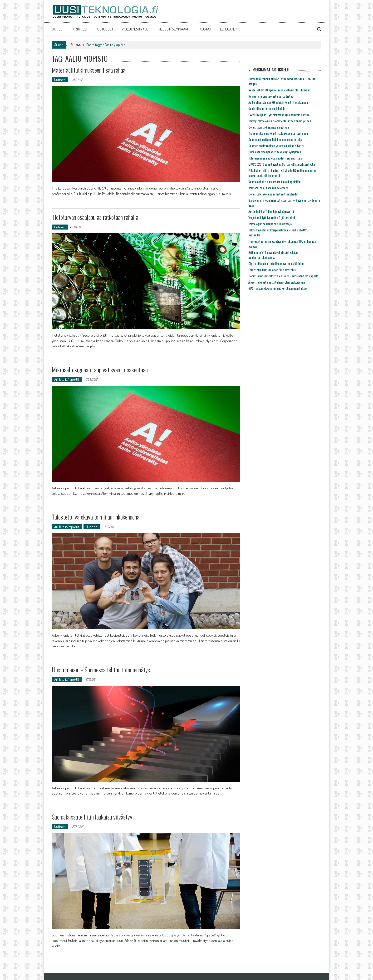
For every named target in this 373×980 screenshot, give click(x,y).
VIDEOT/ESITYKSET (136, 29)
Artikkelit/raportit (67, 379)
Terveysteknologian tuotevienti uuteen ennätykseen (280, 121)
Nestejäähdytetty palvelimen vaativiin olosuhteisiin (279, 90)
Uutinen (60, 80)
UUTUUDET (105, 29)
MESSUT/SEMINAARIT (174, 29)
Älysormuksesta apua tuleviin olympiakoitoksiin (277, 282)
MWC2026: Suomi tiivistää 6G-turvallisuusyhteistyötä (282, 164)
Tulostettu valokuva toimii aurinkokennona (96, 517)
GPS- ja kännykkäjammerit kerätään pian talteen (278, 288)
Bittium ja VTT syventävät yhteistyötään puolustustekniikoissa (273, 255)
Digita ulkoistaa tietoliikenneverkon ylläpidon (276, 263)
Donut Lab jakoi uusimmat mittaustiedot (273, 194)
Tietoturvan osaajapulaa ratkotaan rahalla (95, 217)
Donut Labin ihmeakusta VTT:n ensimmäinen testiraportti (284, 276)
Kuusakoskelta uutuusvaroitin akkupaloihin (274, 182)
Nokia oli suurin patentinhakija (267, 108)
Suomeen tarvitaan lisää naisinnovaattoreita (275, 139)
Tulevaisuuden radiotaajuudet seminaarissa (275, 158)
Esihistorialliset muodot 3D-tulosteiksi (272, 270)
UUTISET (58, 29)
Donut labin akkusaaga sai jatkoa (269, 127)
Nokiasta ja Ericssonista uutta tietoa (271, 96)
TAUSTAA (205, 29)
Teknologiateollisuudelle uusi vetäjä (270, 224)
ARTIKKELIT (81, 29)
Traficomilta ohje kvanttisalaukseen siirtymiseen (278, 133)
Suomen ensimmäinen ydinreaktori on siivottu (276, 146)
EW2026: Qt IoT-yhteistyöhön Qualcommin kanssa (279, 115)
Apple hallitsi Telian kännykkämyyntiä (271, 211)
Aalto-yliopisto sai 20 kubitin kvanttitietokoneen (278, 102)
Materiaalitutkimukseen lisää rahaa (89, 70)
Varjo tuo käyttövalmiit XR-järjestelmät (272, 217)
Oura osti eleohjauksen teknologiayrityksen (275, 152)
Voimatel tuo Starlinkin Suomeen (268, 188)
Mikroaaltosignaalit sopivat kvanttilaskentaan (100, 370)
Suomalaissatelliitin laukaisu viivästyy (92, 817)
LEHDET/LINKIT (231, 29)
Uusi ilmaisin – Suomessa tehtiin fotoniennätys (101, 670)
